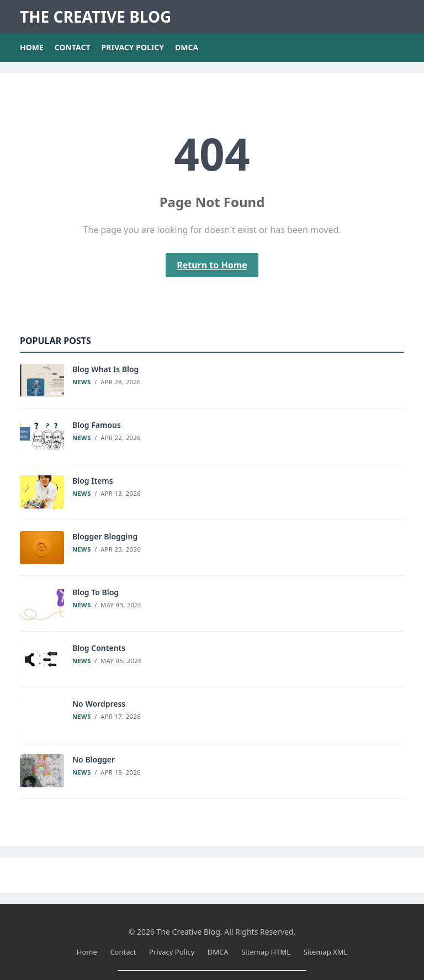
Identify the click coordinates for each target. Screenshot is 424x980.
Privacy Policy (133, 47)
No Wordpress (99, 704)
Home (32, 47)
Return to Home (212, 265)
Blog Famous (97, 425)
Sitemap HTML (266, 952)
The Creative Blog (96, 17)
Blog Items (93, 481)
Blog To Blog (96, 592)
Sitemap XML (326, 952)
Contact (73, 47)
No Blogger (94, 759)
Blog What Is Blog (105, 369)
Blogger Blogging (105, 536)
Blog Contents (99, 648)
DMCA (187, 47)
